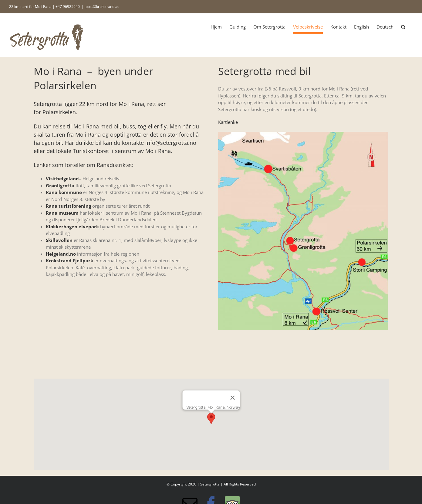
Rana (52, 192)
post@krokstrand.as (102, 7)
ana (53, 213)
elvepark (88, 226)
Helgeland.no (61, 254)
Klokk (52, 226)
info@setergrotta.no (171, 143)
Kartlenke (228, 122)
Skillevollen (59, 240)
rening (84, 206)
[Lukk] (232, 398)
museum (68, 213)
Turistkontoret (91, 151)
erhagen (68, 226)
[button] (403, 27)
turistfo (67, 206)
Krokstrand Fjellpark (69, 261)
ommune (72, 192)
